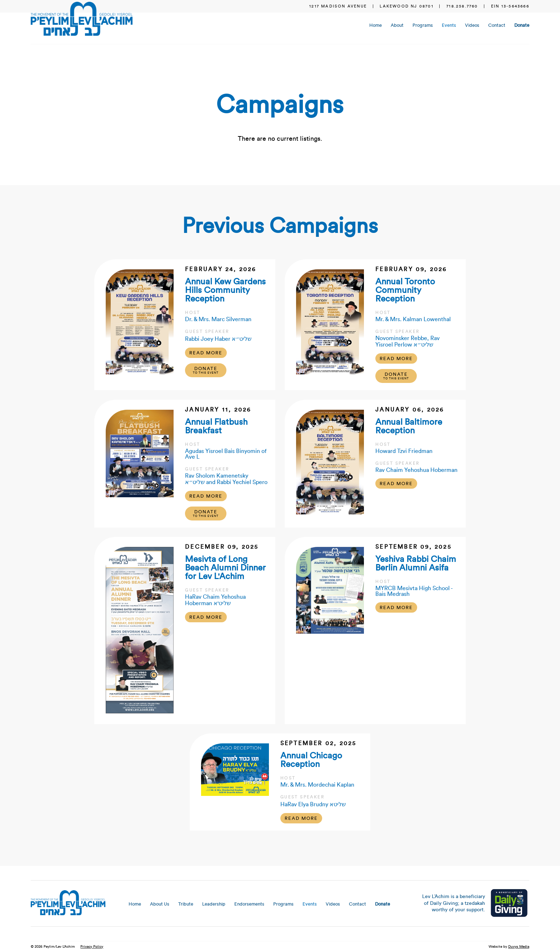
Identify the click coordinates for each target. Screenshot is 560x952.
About (397, 25)
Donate (522, 25)
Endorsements (249, 904)
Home (376, 25)
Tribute (186, 904)
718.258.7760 (462, 6)
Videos (472, 25)
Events (449, 25)
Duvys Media (519, 947)
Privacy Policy (92, 947)
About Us (160, 904)
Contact (497, 25)
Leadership (214, 904)
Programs (423, 25)
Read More (206, 353)
